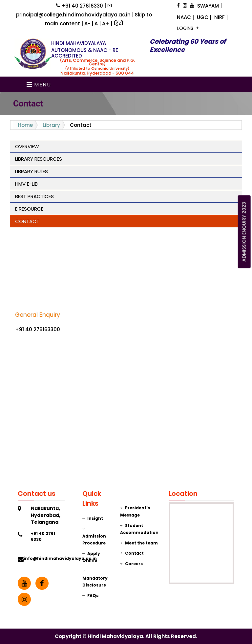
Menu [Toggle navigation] (39, 85)
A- (88, 23)
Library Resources (39, 159)
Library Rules (31, 171)
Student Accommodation (139, 529)
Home (25, 125)
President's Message (135, 511)
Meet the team (139, 543)
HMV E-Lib (26, 184)
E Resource (29, 209)
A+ (106, 23)
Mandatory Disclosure (95, 578)
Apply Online (91, 557)
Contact (27, 221)
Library (51, 125)
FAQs (90, 596)
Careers (131, 564)
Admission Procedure (94, 536)
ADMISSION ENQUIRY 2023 (244, 232)
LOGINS (186, 28)
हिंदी (118, 23)
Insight (93, 518)
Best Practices (34, 196)
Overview (27, 146)
